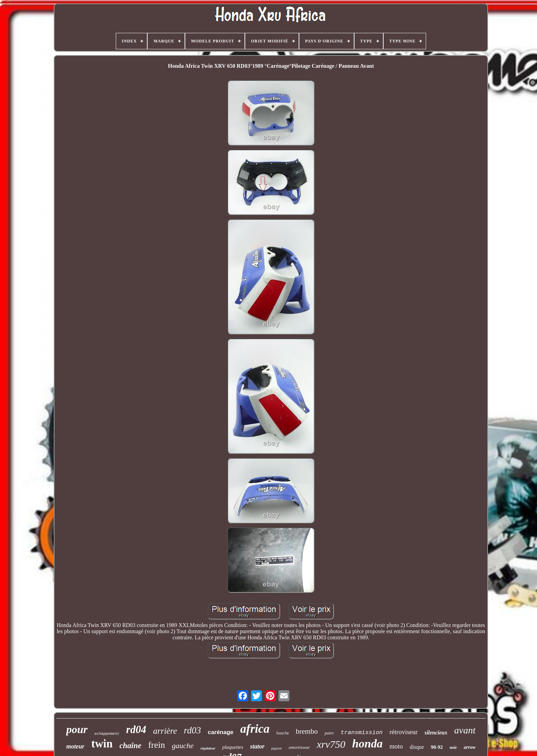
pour (77, 729)
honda (367, 744)
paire (329, 733)
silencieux (436, 733)
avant (465, 730)
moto (396, 746)
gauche (183, 746)
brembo (307, 731)
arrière (165, 731)
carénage (221, 732)
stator (257, 746)
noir (453, 747)
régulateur (208, 748)
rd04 (136, 729)
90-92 (437, 747)
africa (255, 729)
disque (417, 747)
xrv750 (331, 744)
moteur (75, 746)
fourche (283, 733)
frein (157, 745)
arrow (470, 747)
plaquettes (233, 747)
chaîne (130, 746)
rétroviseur (403, 732)
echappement (107, 734)
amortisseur (299, 747)
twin (102, 744)
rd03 (192, 730)
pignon (277, 748)
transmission (362, 733)
